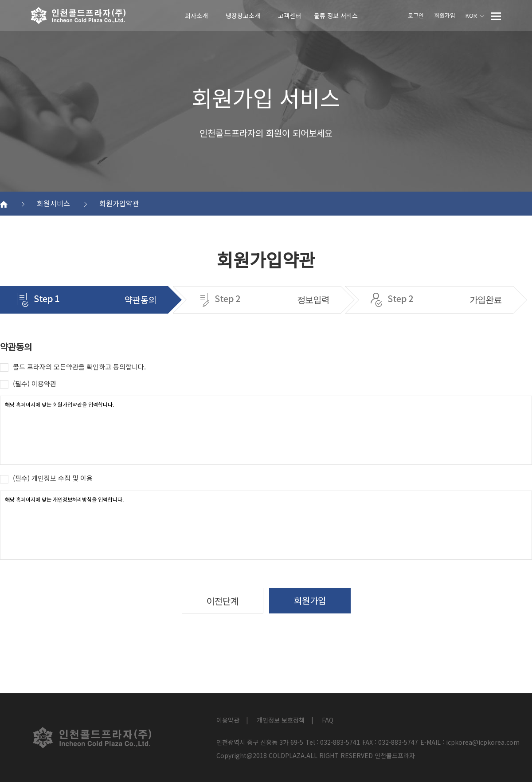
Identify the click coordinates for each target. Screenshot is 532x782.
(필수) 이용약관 (28, 384)
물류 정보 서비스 (336, 16)
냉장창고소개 (243, 16)
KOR (475, 15)
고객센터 (289, 16)
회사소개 (196, 16)
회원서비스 (62, 203)
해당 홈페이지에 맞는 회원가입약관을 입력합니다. (266, 430)
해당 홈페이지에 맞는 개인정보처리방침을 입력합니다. (266, 525)
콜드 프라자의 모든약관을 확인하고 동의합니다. (73, 367)
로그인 (416, 15)
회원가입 (445, 15)
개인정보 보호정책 (281, 720)
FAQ (328, 720)
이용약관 (228, 720)
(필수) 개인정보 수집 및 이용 (46, 478)
